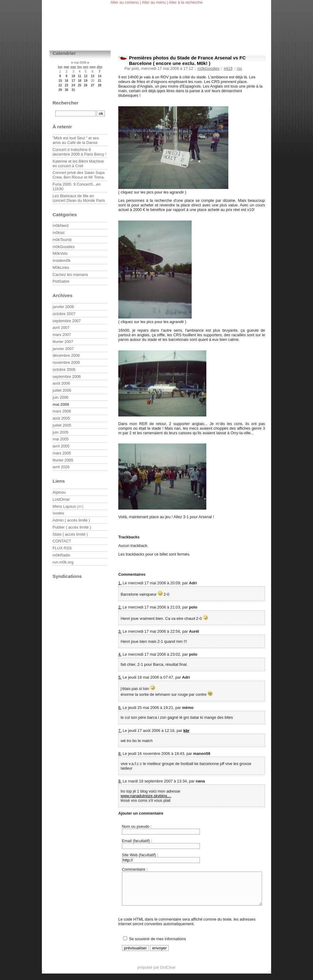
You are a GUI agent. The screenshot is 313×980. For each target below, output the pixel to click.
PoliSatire (61, 281)
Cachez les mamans (70, 275)
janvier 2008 (63, 307)
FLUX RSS (62, 548)
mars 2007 (62, 335)
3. (120, 631)
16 (66, 81)
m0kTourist (62, 240)
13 (92, 76)
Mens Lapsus (64, 506)
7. (120, 731)
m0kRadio (61, 555)
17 (73, 81)
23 (66, 85)
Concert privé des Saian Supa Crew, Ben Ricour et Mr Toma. (79, 175)
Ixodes (58, 513)
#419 (228, 68)
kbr (186, 731)
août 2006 (61, 383)
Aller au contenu (124, 2)
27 (92, 85)
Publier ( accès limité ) (72, 527)
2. (120, 607)
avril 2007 (61, 328)
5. (120, 677)
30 (66, 90)
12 (86, 76)
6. (120, 708)
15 (60, 81)
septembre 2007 (67, 321)
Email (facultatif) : (137, 841)
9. (120, 781)
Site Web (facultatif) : (140, 855)
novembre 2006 (66, 362)
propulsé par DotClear (156, 974)
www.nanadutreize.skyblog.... (146, 796)
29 (60, 90)
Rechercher (66, 103)
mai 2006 (61, 404)
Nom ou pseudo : (137, 826)
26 (86, 85)
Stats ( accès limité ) (70, 534)
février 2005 (63, 460)
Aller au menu (154, 2)
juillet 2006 (62, 390)
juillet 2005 (62, 425)
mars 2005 (62, 453)
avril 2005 (61, 446)
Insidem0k (61, 260)
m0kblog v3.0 (80, 34)
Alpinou (59, 492)
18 (80, 81)
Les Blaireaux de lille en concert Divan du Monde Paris (79, 198)
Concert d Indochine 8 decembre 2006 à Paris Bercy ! (79, 152)
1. (120, 583)
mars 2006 (62, 411)
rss (239, 68)
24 (73, 85)
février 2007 (63, 342)
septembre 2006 (67, 377)
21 (99, 81)
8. (120, 754)
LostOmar (61, 499)
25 (80, 85)
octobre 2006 (64, 369)
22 (60, 85)
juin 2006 (61, 397)
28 (99, 85)
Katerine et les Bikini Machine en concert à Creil (78, 164)
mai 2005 (61, 439)
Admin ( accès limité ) (71, 520)
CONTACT (62, 541)
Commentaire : (135, 869)
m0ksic (59, 233)
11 (80, 76)
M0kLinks (61, 268)
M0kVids (60, 253)
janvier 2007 (63, 349)
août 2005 (61, 418)
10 (73, 76)
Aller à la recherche (186, 2)
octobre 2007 (64, 314)
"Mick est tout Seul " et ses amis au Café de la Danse (76, 140)
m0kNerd (61, 226)
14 (99, 76)
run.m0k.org (63, 562)
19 (86, 81)
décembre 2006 (66, 355)
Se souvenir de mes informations (157, 945)
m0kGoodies (208, 68)
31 (73, 90)
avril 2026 (61, 467)
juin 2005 (61, 432)
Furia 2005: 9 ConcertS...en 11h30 (77, 187)
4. (120, 654)
